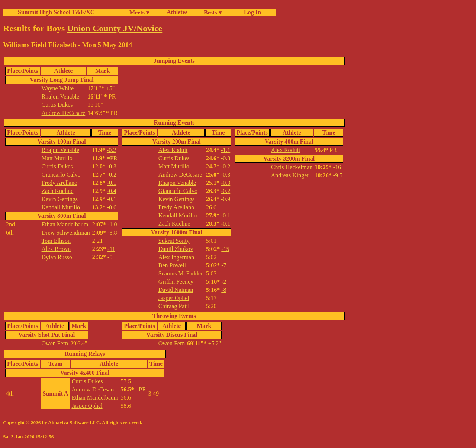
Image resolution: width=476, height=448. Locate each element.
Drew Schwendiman (66, 233)
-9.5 (338, 175)
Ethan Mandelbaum (65, 224)
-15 (225, 249)
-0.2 (111, 150)
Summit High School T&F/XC (56, 12)
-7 (224, 265)
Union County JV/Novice (115, 28)
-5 (110, 257)
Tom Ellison (56, 241)
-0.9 (226, 199)
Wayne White (58, 88)
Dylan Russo (57, 257)
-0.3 (112, 166)
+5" (110, 88)
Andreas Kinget (290, 175)
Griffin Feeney (176, 282)
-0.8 (226, 158)
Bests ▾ (213, 12)
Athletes (177, 12)
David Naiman (176, 290)
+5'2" (215, 343)
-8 (224, 290)
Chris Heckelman (292, 167)
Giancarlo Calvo (61, 175)
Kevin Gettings (60, 199)
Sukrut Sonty (174, 241)
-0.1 (112, 183)
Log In (251, 12)
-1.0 (112, 224)
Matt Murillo (57, 158)
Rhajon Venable (60, 96)
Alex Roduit (173, 150)
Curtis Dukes (57, 105)
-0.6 (112, 207)
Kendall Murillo (61, 207)
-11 (111, 249)
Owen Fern (55, 343)
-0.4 (112, 191)
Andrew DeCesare (64, 113)
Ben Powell (172, 265)
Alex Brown (56, 249)
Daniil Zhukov (176, 249)
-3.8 (112, 233)
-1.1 (226, 150)
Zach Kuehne (58, 191)
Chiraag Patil (174, 306)
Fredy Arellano (59, 183)
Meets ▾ (139, 12)
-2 (224, 282)
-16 (337, 167)
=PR (112, 158)
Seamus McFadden (181, 273)
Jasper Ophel (174, 298)
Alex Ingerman (176, 257)
